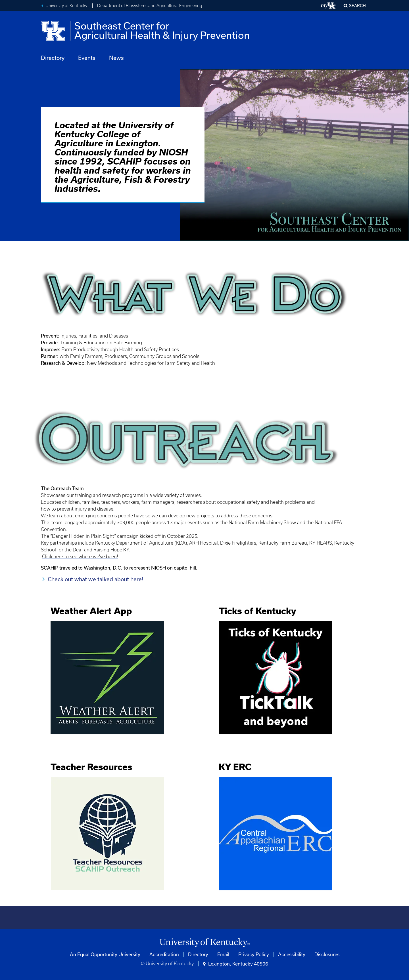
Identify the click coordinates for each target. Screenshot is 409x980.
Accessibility (292, 954)
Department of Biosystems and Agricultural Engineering (150, 6)
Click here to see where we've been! (80, 557)
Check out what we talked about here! (96, 579)
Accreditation (164, 954)
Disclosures (327, 954)
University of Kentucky (66, 6)
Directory (53, 58)
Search (357, 6)
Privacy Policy (254, 954)
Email (223, 954)
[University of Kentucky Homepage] (204, 943)
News (116, 58)
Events (87, 58)
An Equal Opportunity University (105, 954)
